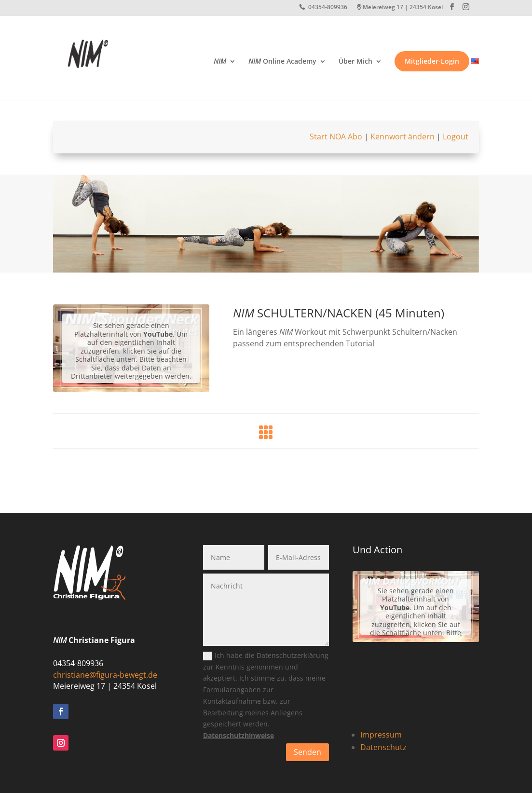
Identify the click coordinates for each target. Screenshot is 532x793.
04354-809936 (328, 8)
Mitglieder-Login (432, 61)
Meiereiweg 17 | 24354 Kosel (403, 8)
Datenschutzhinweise (239, 735)
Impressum (381, 735)
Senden (307, 752)
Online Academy (282, 62)
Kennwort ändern (402, 137)
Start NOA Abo (336, 137)
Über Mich (355, 62)
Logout (456, 137)
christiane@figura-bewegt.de (105, 675)
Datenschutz (383, 747)
